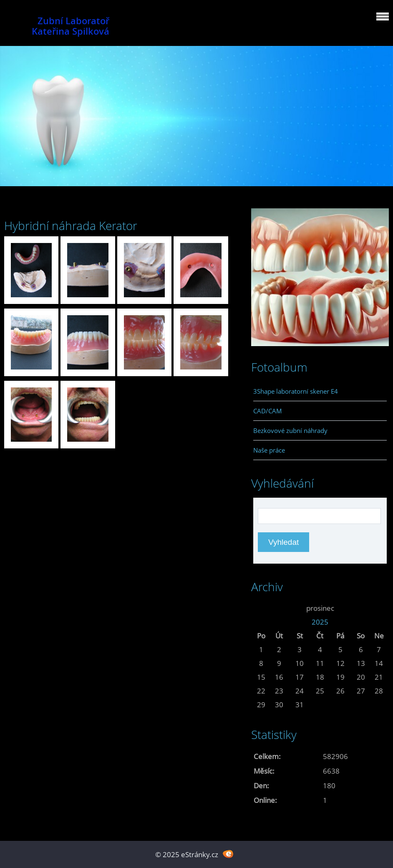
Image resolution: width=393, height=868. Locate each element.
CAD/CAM (268, 411)
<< (261, 608)
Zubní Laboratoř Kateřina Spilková (71, 26)
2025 (320, 622)
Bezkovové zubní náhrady (290, 430)
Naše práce (269, 450)
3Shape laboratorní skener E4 (296, 391)
